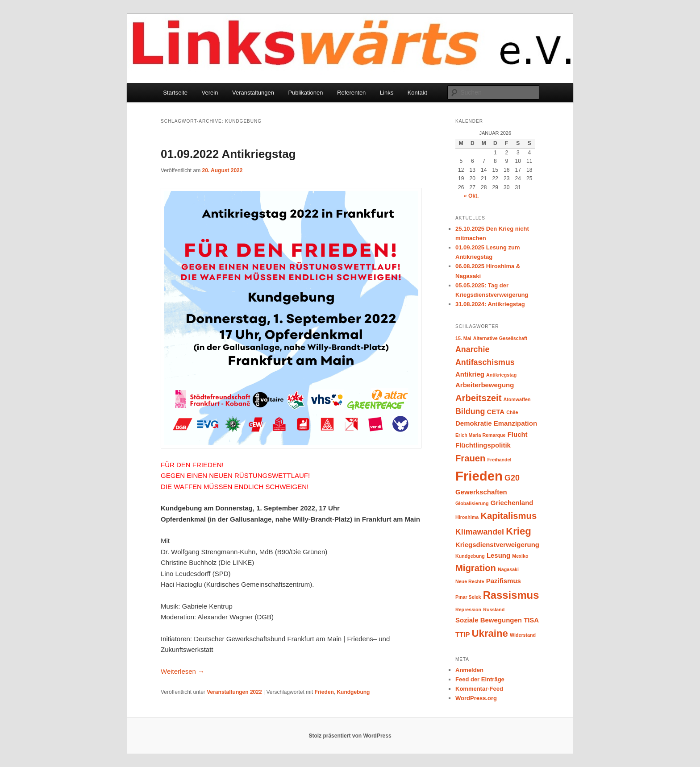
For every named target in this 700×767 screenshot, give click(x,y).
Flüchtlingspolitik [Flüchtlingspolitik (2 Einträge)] (483, 445)
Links (387, 93)
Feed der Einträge (480, 679)
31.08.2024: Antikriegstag (490, 304)
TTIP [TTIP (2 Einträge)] (462, 634)
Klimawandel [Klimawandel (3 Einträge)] (480, 532)
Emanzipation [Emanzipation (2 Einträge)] (515, 423)
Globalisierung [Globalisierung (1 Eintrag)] (472, 503)
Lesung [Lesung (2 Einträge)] (498, 555)
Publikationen (305, 93)
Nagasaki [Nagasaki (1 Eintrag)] (508, 569)
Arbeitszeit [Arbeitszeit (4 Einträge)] (478, 398)
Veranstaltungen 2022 (234, 692)
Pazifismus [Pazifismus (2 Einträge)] (504, 581)
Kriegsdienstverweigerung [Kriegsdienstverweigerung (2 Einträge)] (497, 545)
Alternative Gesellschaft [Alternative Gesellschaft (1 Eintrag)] (500, 338)
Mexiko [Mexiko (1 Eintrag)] (520, 556)
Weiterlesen (183, 671)
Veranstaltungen (253, 93)
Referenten (351, 93)
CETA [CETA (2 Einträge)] (496, 412)
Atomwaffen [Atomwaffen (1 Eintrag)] (517, 399)
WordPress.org (476, 698)
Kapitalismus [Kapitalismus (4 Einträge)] (508, 516)
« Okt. (471, 196)
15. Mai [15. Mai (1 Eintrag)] (463, 338)
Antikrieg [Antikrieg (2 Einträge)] (470, 374)
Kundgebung (353, 692)
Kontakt (417, 93)
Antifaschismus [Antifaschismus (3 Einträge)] (485, 362)
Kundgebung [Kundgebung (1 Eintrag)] (470, 556)
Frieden (324, 692)
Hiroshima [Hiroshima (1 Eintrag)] (467, 517)
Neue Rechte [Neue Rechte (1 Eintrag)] (470, 581)
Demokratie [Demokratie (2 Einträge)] (474, 423)
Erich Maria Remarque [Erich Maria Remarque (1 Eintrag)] (481, 435)
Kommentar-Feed (479, 689)
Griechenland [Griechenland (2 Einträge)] (512, 503)
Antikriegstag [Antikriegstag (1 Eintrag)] (501, 375)
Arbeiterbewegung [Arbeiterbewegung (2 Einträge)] (485, 385)
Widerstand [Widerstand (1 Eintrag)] (523, 635)
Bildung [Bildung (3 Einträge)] (470, 411)
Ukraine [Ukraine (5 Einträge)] (490, 633)
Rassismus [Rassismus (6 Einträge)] (511, 595)
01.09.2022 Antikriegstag (228, 154)
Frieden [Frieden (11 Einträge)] (479, 476)
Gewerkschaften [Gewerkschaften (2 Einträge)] (481, 492)
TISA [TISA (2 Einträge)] (531, 620)
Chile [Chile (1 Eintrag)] (512, 412)
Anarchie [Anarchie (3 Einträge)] (472, 349)
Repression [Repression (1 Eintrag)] (468, 609)
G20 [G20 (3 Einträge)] (512, 478)
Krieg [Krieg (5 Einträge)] (519, 531)
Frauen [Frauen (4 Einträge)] (470, 458)
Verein (210, 93)
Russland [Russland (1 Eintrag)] (494, 609)
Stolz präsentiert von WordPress (350, 736)
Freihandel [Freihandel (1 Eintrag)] (500, 460)
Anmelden (469, 670)
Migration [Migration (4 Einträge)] (476, 568)
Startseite (175, 93)
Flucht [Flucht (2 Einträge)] (518, 434)
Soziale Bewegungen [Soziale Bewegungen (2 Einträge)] (489, 620)
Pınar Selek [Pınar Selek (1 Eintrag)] (468, 597)
